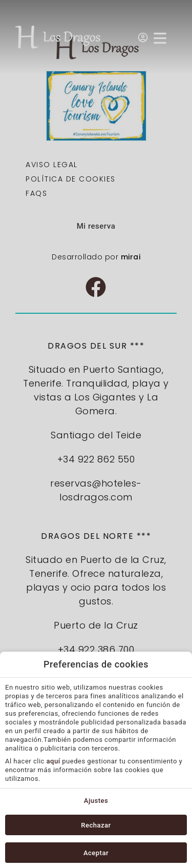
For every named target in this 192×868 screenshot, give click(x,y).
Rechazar (96, 825)
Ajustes (96, 801)
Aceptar (96, 853)
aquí (54, 761)
